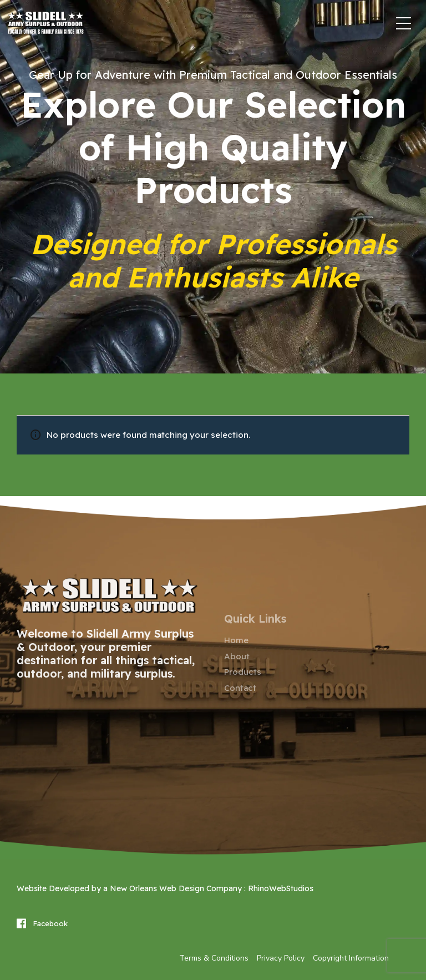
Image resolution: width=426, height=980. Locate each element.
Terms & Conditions (214, 958)
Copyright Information (351, 958)
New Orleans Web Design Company (176, 888)
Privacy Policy (281, 958)
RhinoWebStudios (281, 888)
